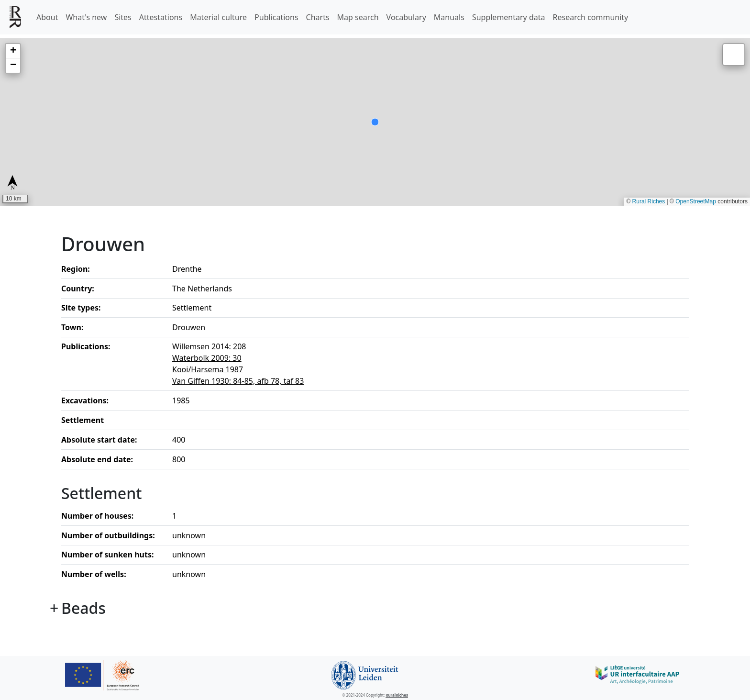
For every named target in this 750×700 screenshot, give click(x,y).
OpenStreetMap (696, 201)
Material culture (218, 17)
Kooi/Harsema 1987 (208, 369)
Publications (276, 17)
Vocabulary (406, 17)
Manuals (449, 17)
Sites (123, 17)
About (47, 17)
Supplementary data (509, 17)
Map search (358, 17)
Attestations (161, 17)
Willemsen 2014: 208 (209, 346)
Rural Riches (649, 201)
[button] (13, 51)
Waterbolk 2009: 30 (207, 358)
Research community (591, 17)
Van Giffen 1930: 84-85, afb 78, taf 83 (238, 381)
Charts (318, 17)
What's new (86, 17)
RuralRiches (397, 695)
